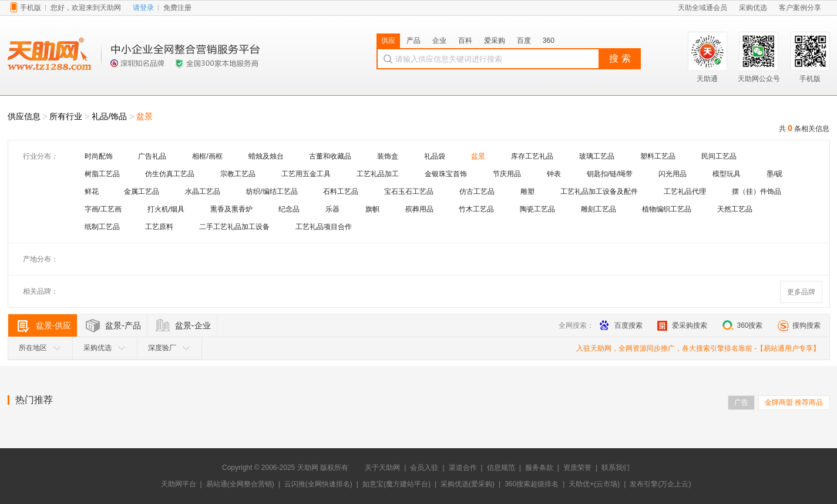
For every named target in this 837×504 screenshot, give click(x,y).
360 (549, 41)
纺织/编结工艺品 (272, 191)
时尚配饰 (99, 156)
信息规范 (501, 468)
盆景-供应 (54, 325)
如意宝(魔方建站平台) (396, 484)
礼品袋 (435, 156)
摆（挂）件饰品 (757, 191)
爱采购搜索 (682, 325)
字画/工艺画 (103, 209)
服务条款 (539, 468)
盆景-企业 (193, 325)
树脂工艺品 (102, 174)
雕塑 (527, 191)
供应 (388, 41)
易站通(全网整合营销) (240, 484)
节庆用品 (507, 174)
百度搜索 (621, 325)
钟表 (554, 174)
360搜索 (742, 325)
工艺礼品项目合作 (324, 227)
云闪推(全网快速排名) (318, 484)
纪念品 (289, 209)
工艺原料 (159, 227)
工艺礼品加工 (378, 174)
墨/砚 (774, 174)
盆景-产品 (123, 325)
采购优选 (105, 348)
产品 (414, 41)
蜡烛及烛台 (266, 156)
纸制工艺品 (102, 227)
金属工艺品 (142, 191)
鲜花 (92, 191)
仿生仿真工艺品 (170, 174)
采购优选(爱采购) (468, 484)
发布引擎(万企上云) (660, 484)
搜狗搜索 (799, 325)
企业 (439, 41)
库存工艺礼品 (532, 156)
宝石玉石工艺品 (409, 191)
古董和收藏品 (330, 156)
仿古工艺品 (477, 191)
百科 (465, 41)
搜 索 (620, 58)
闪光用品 (673, 174)
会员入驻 (424, 468)
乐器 (332, 209)
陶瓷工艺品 (537, 209)
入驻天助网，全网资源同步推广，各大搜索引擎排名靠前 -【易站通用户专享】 (698, 348)
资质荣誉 (577, 468)
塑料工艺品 (658, 156)
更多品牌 (801, 292)
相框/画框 (207, 156)
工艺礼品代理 (685, 191)
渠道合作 (463, 468)
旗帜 (372, 209)
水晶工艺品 (203, 191)
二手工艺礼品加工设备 (234, 227)
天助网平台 (179, 484)
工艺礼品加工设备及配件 (599, 191)
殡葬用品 (419, 209)
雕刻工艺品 (599, 209)
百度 (524, 41)
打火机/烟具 (166, 209)
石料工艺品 (341, 191)
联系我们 (616, 468)
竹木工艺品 (476, 209)
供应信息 (24, 116)
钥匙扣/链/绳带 (610, 174)
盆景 (144, 116)
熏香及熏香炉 (231, 209)
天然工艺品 (735, 209)
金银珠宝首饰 (446, 174)
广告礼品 (152, 156)
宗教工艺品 (238, 174)
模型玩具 (727, 174)
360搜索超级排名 (532, 484)
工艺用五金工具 (306, 174)
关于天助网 (382, 468)
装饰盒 (388, 156)
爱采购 (495, 41)
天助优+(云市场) (594, 484)
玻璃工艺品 (597, 156)
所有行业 (66, 116)
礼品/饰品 (109, 116)
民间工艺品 (719, 156)
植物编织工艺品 (667, 209)
